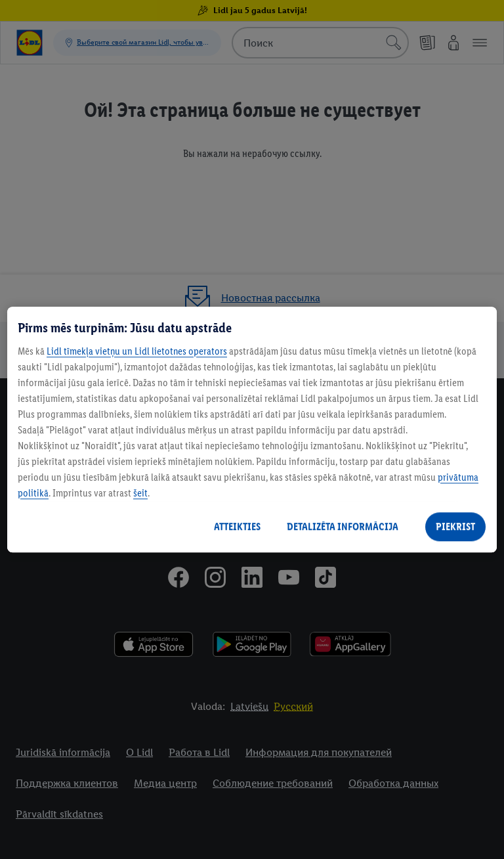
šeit (140, 493)
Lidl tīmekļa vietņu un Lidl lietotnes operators (137, 351)
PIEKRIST (455, 526)
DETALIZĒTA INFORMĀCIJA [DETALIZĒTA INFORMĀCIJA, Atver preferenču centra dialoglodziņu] (343, 526)
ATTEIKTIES (237, 526)
